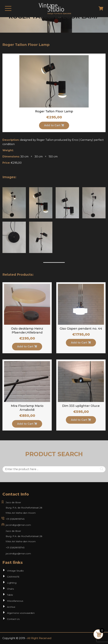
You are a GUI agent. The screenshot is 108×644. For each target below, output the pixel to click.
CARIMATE (13, 577)
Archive (11, 607)
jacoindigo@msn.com (18, 525)
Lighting (12, 583)
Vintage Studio (15, 571)
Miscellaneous (15, 601)
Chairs (10, 589)
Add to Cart (54, 125)
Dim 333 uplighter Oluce (81, 406)
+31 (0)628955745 (15, 519)
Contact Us (13, 619)
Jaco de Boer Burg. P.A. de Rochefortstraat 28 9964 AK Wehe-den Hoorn (24, 508)
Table (10, 595)
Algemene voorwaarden (21, 613)
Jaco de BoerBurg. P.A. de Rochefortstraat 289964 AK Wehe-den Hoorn (24, 536)
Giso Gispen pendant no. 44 (81, 329)
